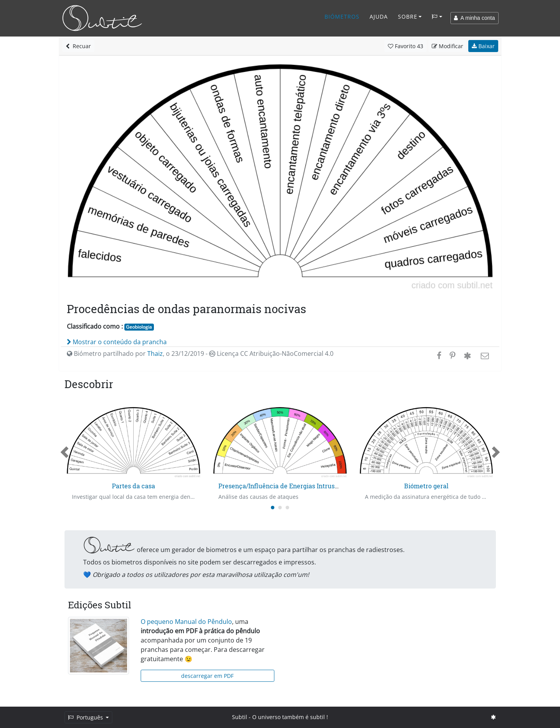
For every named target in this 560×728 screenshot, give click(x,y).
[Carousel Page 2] (280, 508)
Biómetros (342, 17)
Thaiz (155, 354)
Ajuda (379, 17)
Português (86, 717)
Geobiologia (139, 327)
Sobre (408, 17)
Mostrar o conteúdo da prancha (117, 342)
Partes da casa (133, 486)
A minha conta (475, 18)
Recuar (78, 46)
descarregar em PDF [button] (207, 676)
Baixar (483, 46)
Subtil (240, 717)
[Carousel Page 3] (287, 508)
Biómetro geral (426, 486)
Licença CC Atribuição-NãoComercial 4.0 (271, 354)
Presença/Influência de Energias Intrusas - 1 (284, 486)
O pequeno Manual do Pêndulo (186, 622)
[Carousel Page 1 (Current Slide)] (273, 508)
